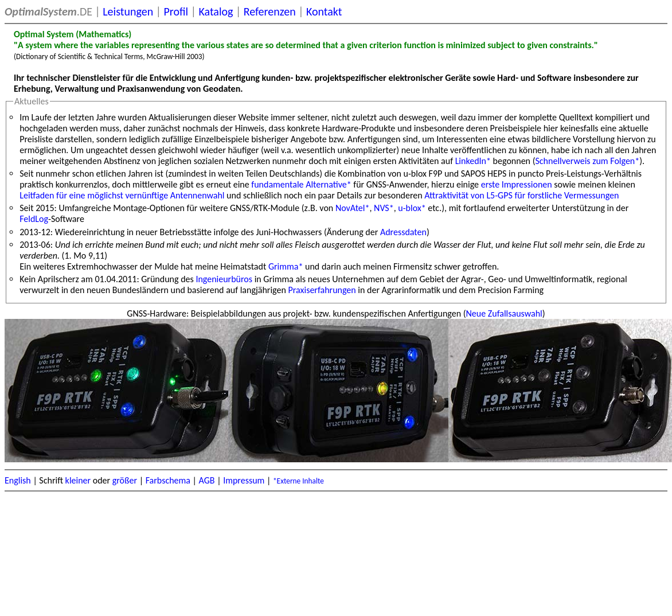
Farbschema (168, 480)
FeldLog (34, 219)
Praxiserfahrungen (322, 290)
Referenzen (270, 11)
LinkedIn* (473, 161)
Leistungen (128, 11)
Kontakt (324, 11)
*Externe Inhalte (298, 481)
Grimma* (286, 266)
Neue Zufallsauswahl (504, 313)
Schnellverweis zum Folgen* (587, 161)
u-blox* (412, 208)
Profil (176, 11)
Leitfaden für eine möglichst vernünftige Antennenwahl (122, 195)
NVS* (384, 208)
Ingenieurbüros (224, 279)
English (18, 480)
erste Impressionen (517, 184)
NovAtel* (353, 208)
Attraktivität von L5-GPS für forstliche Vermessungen (521, 195)
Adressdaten (403, 232)
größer (125, 480)
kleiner (78, 480)
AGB (207, 480)
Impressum (244, 480)
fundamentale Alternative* (301, 184)
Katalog (216, 11)
